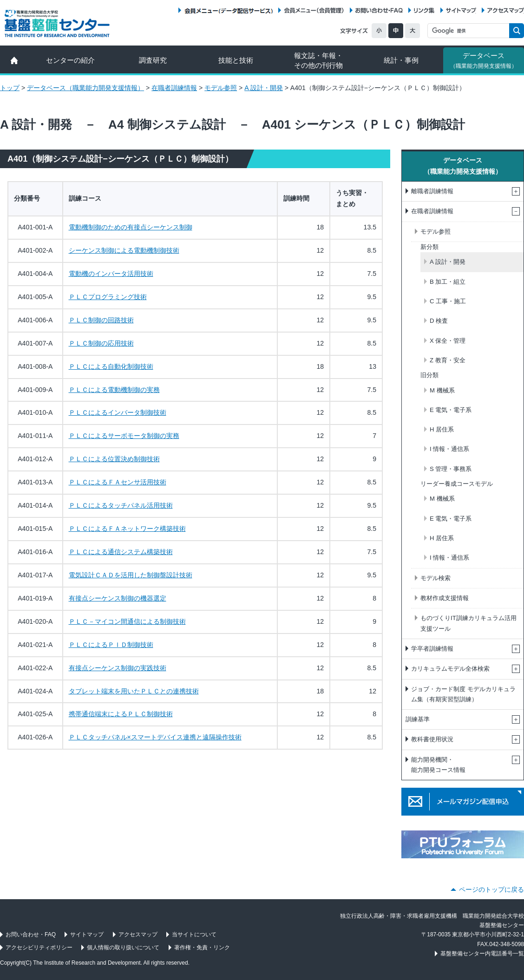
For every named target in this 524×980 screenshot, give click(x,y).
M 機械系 (442, 390)
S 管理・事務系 (451, 469)
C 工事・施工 (448, 301)
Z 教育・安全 (448, 360)
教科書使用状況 (432, 739)
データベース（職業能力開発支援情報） (85, 88)
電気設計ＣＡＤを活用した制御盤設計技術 (131, 575)
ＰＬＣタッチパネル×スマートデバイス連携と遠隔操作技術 (155, 737)
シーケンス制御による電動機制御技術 (124, 250)
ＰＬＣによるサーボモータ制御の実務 (124, 436)
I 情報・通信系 (449, 449)
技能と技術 (236, 60)
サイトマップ (461, 10)
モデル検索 (436, 578)
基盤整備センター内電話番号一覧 (482, 954)
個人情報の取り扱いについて (123, 947)
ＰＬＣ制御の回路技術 (101, 320)
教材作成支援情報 (445, 598)
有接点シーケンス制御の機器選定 (118, 598)
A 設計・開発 (264, 88)
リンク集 (424, 10)
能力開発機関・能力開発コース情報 (438, 765)
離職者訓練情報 (432, 191)
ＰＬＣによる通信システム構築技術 (121, 552)
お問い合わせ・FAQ (379, 10)
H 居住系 (442, 429)
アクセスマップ (506, 10)
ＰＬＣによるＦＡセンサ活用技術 (118, 482)
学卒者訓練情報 (432, 649)
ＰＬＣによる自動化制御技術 (111, 366)
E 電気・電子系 (451, 410)
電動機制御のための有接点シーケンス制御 (131, 227)
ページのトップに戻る (491, 889)
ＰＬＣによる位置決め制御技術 (114, 459)
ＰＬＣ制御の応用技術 (101, 343)
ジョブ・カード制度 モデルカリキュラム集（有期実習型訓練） (463, 694)
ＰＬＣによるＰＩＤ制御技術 (111, 645)
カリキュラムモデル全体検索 (450, 669)
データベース (484, 60)
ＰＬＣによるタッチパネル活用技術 (121, 505)
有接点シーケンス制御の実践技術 (118, 668)
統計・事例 (401, 60)
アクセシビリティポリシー (39, 947)
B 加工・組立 (448, 282)
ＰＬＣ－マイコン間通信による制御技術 (127, 621)
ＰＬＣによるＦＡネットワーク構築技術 (127, 529)
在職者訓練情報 (174, 88)
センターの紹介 (70, 60)
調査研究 (153, 60)
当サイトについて (194, 934)
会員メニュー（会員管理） (314, 10)
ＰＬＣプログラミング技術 (108, 297)
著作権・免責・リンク (202, 947)
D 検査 (439, 321)
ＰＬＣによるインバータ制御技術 (118, 412)
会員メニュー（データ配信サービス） (228, 10)
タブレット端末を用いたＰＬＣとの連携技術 (134, 691)
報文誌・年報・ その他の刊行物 (318, 60)
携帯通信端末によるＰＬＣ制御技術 (121, 714)
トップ (10, 88)
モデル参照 (221, 88)
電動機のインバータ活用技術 (111, 274)
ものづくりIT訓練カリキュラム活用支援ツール (468, 623)
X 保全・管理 (448, 341)
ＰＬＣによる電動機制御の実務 (114, 390)
